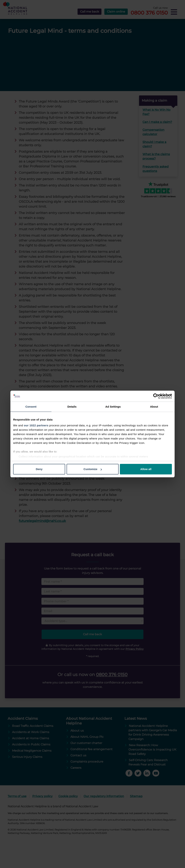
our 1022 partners (36, 425)
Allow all (146, 469)
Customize (93, 469)
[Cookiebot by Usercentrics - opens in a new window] (156, 396)
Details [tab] (72, 407)
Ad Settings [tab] (113, 407)
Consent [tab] (31, 407)
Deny (39, 469)
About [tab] (154, 407)
